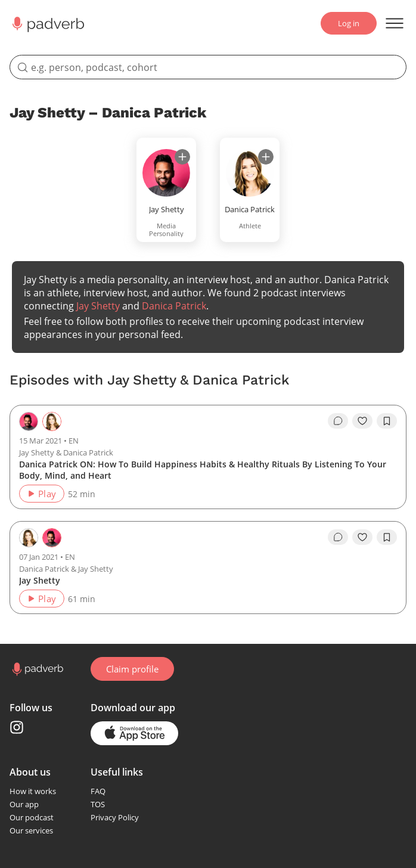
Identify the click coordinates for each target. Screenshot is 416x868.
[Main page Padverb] (47, 24)
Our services (31, 830)
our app (157, 708)
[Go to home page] (37, 669)
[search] (208, 67)
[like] (362, 421)
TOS (98, 804)
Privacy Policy (115, 817)
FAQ (98, 791)
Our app (24, 804)
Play (41, 494)
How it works (33, 791)
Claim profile (132, 669)
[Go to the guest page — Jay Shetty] (52, 538)
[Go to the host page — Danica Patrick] (29, 538)
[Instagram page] (17, 727)
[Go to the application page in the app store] (134, 733)
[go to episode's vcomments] (338, 421)
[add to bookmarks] (387, 421)
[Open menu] (395, 23)
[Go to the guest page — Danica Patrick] (52, 421)
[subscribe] (182, 157)
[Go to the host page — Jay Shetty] (29, 421)
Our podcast (32, 817)
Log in (349, 23)
